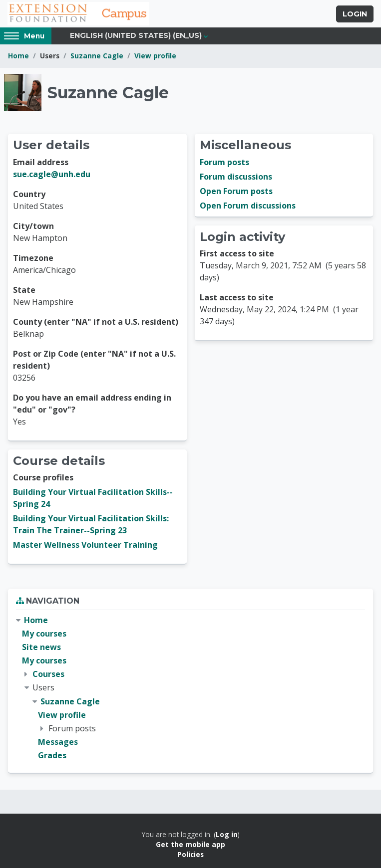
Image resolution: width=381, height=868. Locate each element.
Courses (48, 674)
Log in (227, 834)
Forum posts (224, 162)
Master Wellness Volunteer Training (85, 545)
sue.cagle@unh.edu (52, 174)
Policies (190, 854)
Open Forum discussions (248, 206)
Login (355, 14)
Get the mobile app (190, 844)
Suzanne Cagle (97, 56)
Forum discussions (236, 177)
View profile (155, 56)
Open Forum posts (236, 191)
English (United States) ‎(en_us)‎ (136, 35)
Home (18, 56)
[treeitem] (190, 688)
